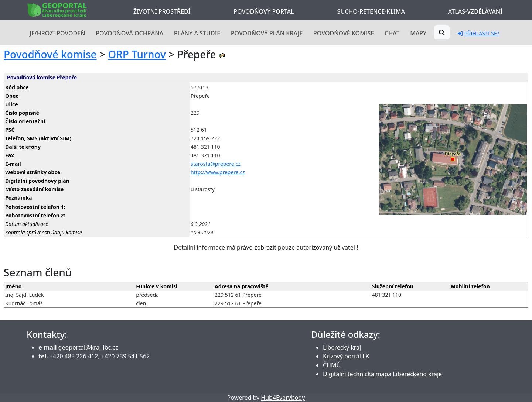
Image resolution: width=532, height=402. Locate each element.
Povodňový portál (264, 11)
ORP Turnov (137, 54)
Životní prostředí (162, 11)
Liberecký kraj (342, 347)
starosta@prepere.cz (216, 164)
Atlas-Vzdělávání (475, 11)
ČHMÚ (332, 365)
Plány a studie (197, 33)
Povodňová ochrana (129, 33)
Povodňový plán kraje (267, 33)
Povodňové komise (344, 33)
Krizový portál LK (346, 356)
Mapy (418, 33)
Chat (392, 33)
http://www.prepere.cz (218, 172)
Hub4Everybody (283, 398)
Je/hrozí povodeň (57, 33)
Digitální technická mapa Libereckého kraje (382, 374)
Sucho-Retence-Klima (371, 11)
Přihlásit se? (478, 33)
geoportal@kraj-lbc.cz (88, 347)
